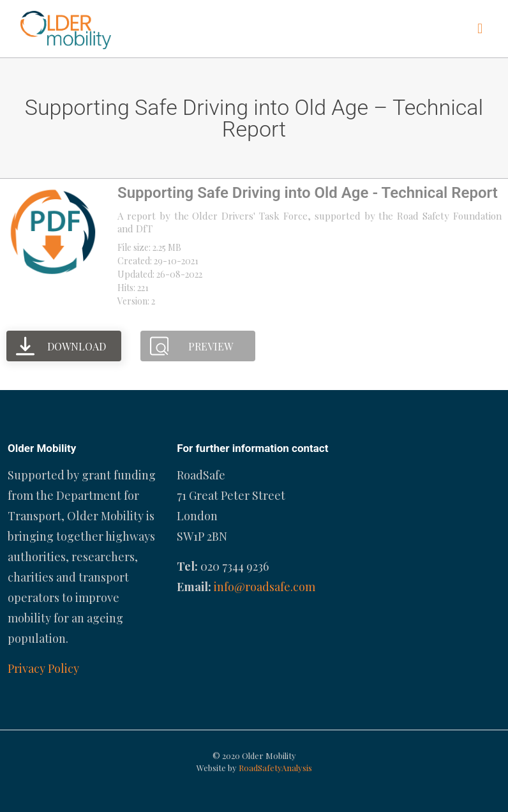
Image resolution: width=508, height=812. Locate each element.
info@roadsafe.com (265, 587)
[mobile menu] (480, 29)
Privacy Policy (43, 668)
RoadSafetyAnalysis (275, 768)
